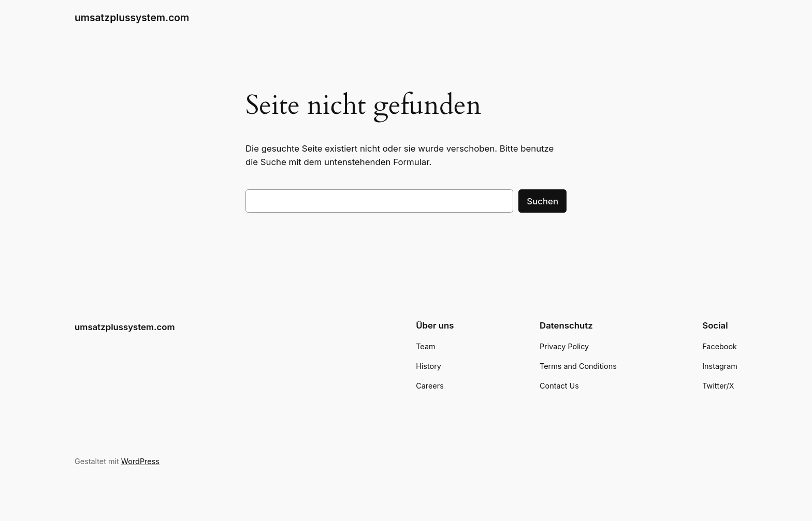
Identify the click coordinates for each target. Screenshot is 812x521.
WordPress (140, 461)
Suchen (542, 201)
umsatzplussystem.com (132, 18)
